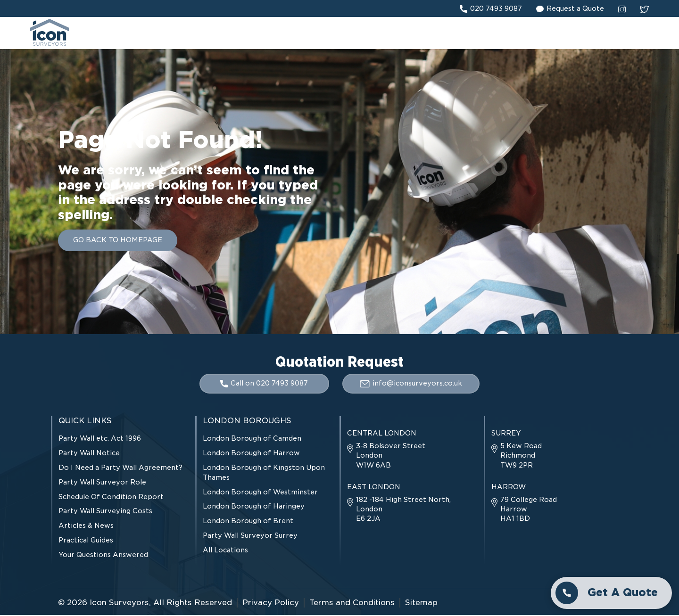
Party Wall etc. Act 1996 (100, 439)
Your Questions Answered (103, 556)
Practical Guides (86, 541)
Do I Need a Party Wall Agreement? (120, 468)
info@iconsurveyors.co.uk (411, 384)
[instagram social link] (622, 9)
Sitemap (421, 603)
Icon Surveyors (119, 603)
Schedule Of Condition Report (111, 497)
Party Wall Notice (89, 454)
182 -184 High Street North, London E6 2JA (399, 510)
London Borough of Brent (248, 522)
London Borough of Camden (252, 439)
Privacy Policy (271, 603)
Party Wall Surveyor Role (102, 483)
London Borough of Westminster (260, 493)
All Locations (225, 551)
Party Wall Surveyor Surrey (250, 536)
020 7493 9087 (491, 9)
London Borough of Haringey (254, 507)
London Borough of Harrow (251, 454)
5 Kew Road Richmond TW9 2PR (517, 456)
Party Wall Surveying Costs (105, 512)
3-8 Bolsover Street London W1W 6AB (386, 456)
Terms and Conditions (352, 603)
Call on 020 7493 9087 (264, 384)
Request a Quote (570, 9)
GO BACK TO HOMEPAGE (118, 241)
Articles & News (86, 526)
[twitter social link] (644, 9)
